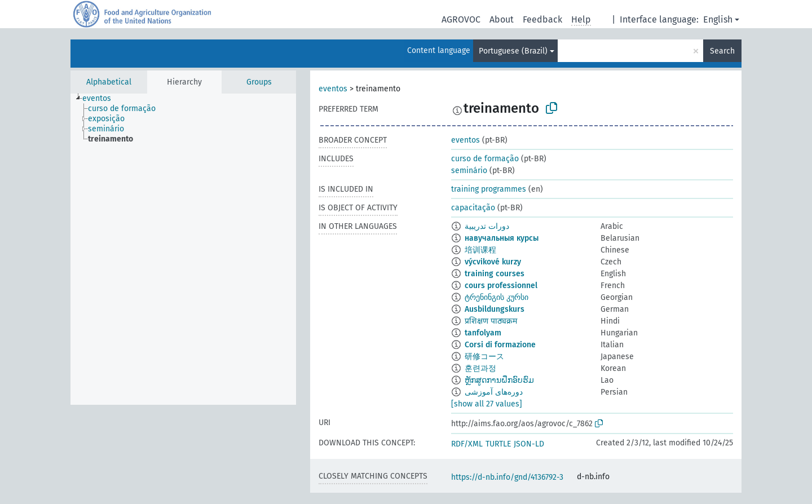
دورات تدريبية (487, 226)
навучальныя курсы (502, 238)
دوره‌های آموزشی (494, 392)
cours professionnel (501, 286)
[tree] (183, 249)
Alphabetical (109, 82)
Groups (259, 82)
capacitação (473, 208)
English (718, 19)
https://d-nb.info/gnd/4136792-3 (507, 477)
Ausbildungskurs (495, 309)
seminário (469, 171)
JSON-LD (529, 444)
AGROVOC (461, 19)
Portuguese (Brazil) (513, 51)
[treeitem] (101, 99)
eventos (333, 89)
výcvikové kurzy (493, 262)
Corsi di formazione (500, 345)
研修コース (484, 357)
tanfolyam (483, 333)
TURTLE (498, 444)
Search (722, 51)
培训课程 (480, 250)
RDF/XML (467, 444)
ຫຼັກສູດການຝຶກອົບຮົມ (499, 380)
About (502, 19)
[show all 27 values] (487, 404)
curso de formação (485, 159)
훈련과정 (480, 368)
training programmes (489, 189)
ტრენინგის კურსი (497, 297)
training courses (495, 274)
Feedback (542, 19)
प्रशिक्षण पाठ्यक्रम (491, 321)
